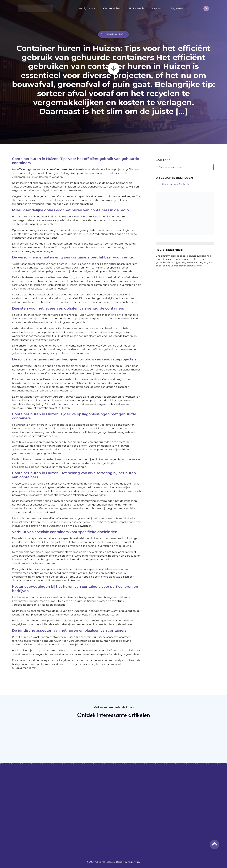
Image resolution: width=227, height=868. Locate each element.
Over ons (157, 8)
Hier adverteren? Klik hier (176, 184)
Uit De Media (137, 8)
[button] (206, 9)
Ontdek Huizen (112, 8)
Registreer (177, 8)
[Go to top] (215, 844)
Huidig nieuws (87, 8)
